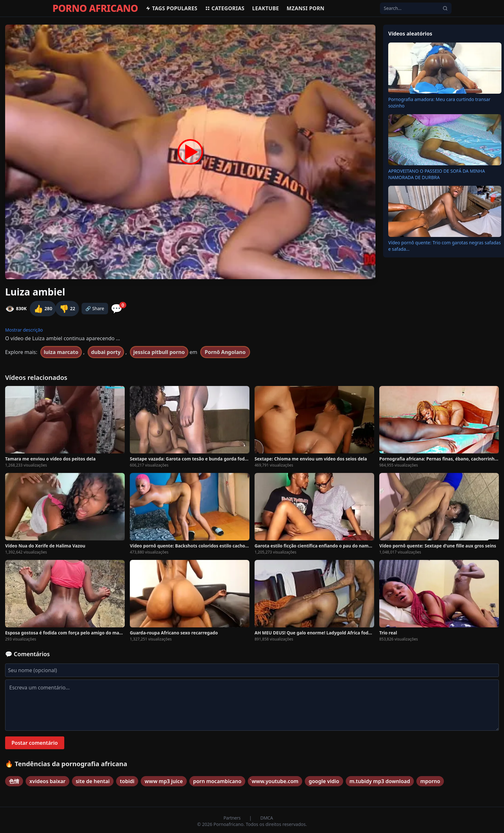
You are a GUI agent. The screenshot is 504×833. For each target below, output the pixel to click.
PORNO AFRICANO (95, 8)
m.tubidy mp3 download (380, 781)
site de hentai (93, 781)
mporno (430, 781)
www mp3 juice (164, 781)
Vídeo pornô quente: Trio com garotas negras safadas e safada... (445, 246)
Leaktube (266, 8)
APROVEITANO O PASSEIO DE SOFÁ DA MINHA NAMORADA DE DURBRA (437, 174)
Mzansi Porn (305, 8)
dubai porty (106, 352)
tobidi (127, 781)
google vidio (324, 781)
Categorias (225, 8)
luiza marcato (61, 352)
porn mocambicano (217, 781)
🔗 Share (95, 308)
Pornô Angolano (225, 352)
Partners (233, 818)
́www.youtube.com (275, 781)
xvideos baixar (47, 781)
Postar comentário (35, 743)
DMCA (267, 818)
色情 (14, 781)
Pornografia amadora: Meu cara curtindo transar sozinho (439, 102)
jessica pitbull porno (159, 352)
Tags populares (171, 8)
